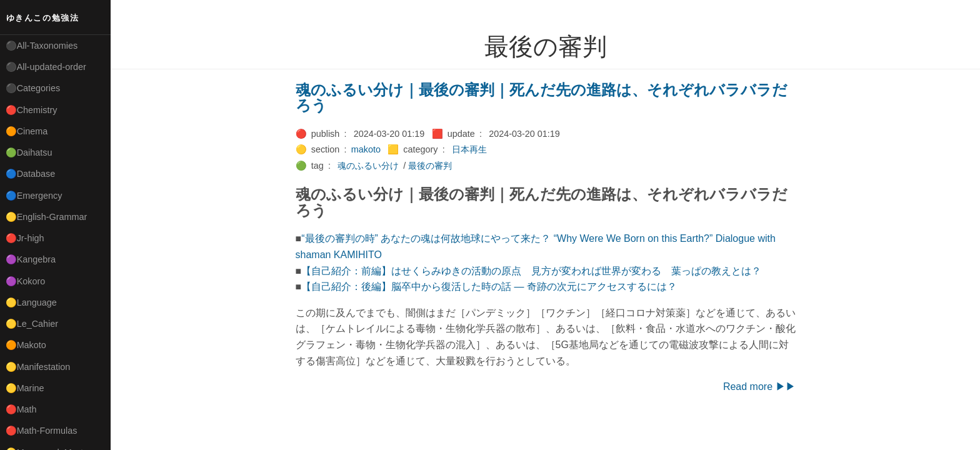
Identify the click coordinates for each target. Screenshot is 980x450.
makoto (366, 149)
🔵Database (31, 174)
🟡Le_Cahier (32, 324)
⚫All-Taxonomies (42, 46)
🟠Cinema (27, 131)
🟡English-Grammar (47, 217)
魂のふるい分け (368, 166)
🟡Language (31, 302)
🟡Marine (25, 388)
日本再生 (469, 149)
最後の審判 (430, 166)
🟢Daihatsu (29, 152)
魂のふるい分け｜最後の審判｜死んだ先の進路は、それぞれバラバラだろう (542, 98)
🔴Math (21, 409)
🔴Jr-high (25, 238)
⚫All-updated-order (46, 67)
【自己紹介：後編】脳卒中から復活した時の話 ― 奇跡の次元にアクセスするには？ (489, 287)
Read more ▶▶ (759, 387)
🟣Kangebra (31, 259)
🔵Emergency (34, 196)
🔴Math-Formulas (42, 431)
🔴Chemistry (32, 110)
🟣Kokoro (26, 281)
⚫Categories (33, 88)
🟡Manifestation (38, 367)
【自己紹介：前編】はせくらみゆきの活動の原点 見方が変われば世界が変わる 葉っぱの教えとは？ (531, 271)
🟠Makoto (26, 345)
